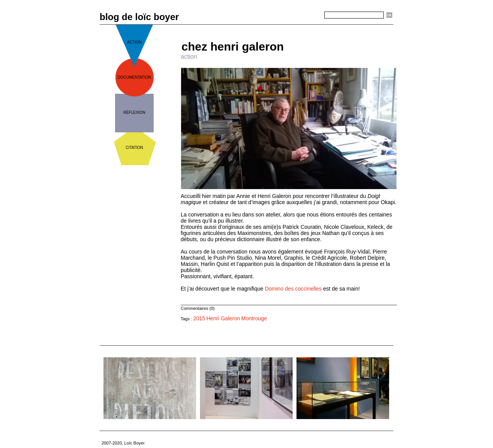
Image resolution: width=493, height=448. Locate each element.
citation (134, 148)
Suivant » (314, 28)
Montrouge (254, 318)
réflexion (135, 112)
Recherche (310, 15)
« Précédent (266, 28)
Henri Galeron (223, 318)
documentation (135, 77)
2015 (199, 318)
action (134, 42)
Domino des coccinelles (293, 289)
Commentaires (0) (198, 308)
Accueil (292, 28)
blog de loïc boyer (139, 17)
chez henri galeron (233, 46)
